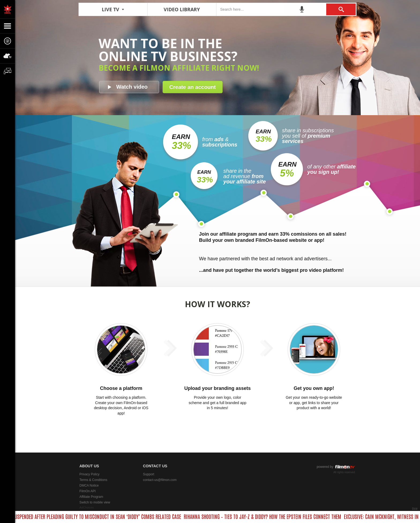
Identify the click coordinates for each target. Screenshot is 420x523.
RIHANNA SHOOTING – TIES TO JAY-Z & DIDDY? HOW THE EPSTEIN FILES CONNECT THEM (264, 516)
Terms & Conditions (93, 480)
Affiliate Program (91, 497)
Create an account (192, 87)
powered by (336, 467)
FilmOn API (88, 491)
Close (415, 508)
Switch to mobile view (95, 502)
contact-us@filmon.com (160, 480)
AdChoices (87, 507)
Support (149, 474)
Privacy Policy (90, 474)
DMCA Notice (89, 486)
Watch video (132, 87)
